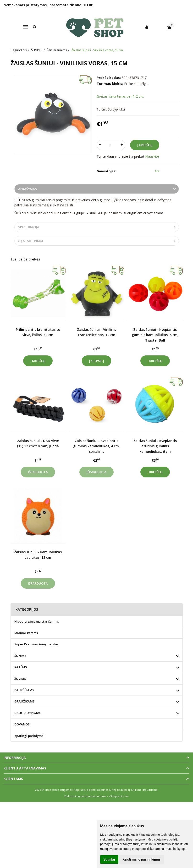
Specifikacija (29, 227)
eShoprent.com (119, 796)
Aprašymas (28, 189)
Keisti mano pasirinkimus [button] (141, 859)
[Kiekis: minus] (100, 145)
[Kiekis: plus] (122, 145)
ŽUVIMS (20, 679)
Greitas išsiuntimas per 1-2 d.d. (120, 96)
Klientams (13, 779)
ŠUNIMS (20, 656)
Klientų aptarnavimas (25, 768)
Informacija (15, 758)
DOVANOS (22, 724)
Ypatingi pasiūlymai (29, 736)
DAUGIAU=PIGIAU (28, 713)
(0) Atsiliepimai (31, 241)
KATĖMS (21, 667)
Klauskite (152, 156)
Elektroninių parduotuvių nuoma (85, 796)
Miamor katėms (26, 633)
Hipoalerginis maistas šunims (37, 621)
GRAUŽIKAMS (25, 701)
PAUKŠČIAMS (24, 690)
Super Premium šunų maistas (36, 644)
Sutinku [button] (109, 859)
